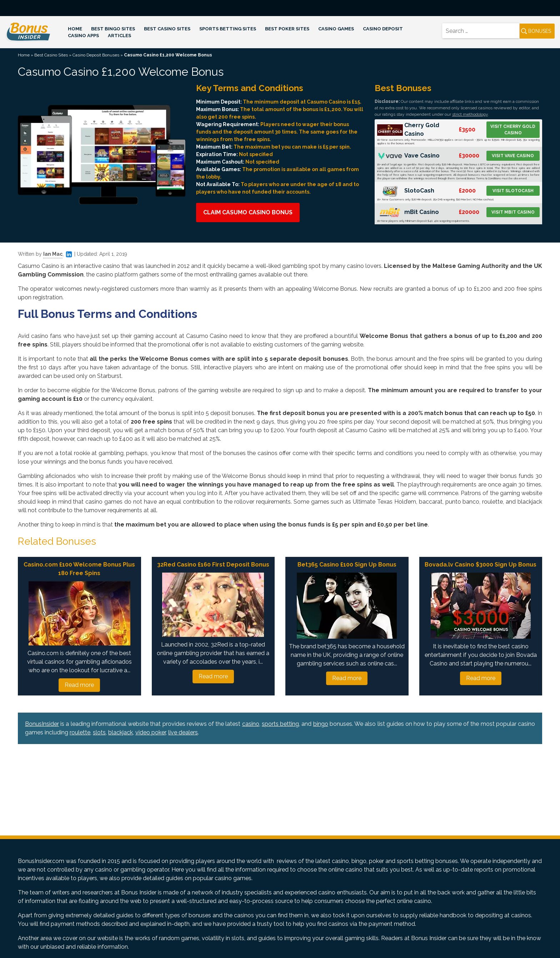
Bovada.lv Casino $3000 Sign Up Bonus (481, 565)
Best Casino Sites (167, 29)
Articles (119, 36)
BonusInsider (42, 724)
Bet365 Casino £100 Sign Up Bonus (347, 565)
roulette (80, 732)
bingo (321, 724)
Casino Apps (83, 36)
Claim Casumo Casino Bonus (248, 212)
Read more (79, 685)
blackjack (121, 732)
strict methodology (470, 114)
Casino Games (336, 29)
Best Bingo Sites (113, 29)
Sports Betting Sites (228, 29)
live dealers (183, 732)
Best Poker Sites (287, 29)
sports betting (280, 724)
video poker (151, 732)
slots (99, 732)
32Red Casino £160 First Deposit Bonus (213, 565)
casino (251, 724)
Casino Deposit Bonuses (96, 55)
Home (75, 29)
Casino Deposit (383, 29)
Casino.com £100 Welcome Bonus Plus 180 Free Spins (79, 569)
